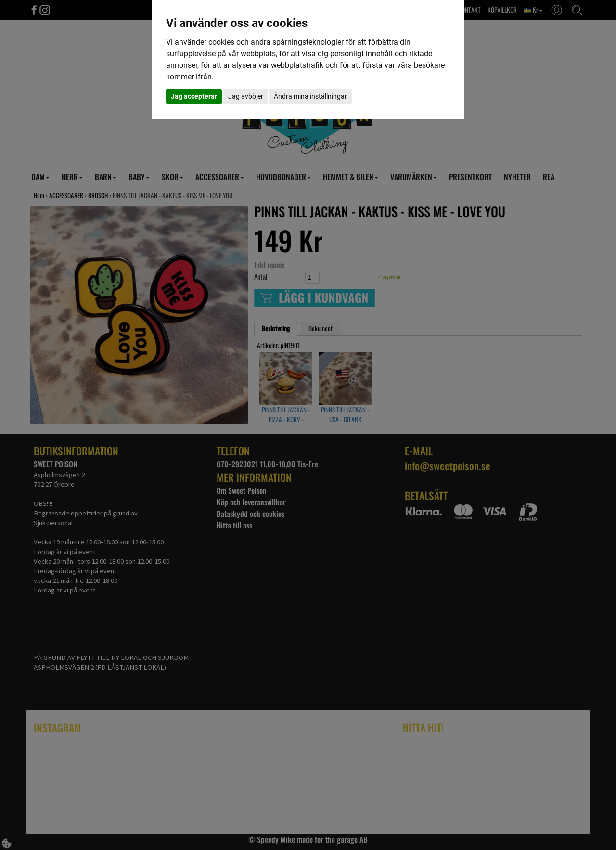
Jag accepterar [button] (194, 96)
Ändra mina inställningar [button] (310, 96)
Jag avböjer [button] (246, 96)
